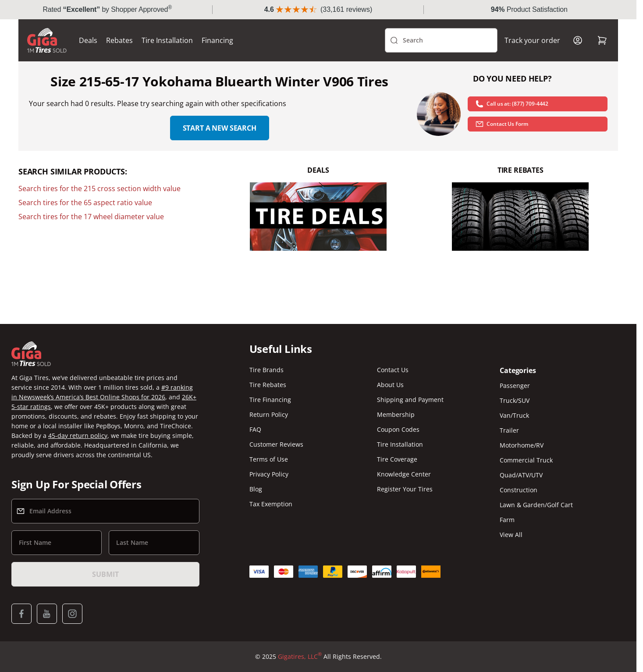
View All (511, 535)
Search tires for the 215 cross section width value (99, 188)
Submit (105, 574)
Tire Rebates (268, 385)
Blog (256, 489)
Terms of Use (269, 459)
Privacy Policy (269, 474)
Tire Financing (270, 400)
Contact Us (393, 370)
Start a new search (220, 128)
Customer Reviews (276, 444)
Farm (507, 520)
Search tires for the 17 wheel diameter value (91, 217)
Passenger (515, 386)
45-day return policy (78, 436)
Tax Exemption (271, 504)
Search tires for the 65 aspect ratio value (85, 203)
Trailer (509, 430)
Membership (396, 414)
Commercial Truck (526, 460)
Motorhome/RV (522, 445)
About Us (390, 385)
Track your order (532, 40)
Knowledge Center (404, 474)
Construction (519, 490)
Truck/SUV (515, 400)
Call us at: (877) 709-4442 (512, 104)
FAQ (255, 429)
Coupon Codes (398, 429)
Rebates (119, 40)
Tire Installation (167, 40)
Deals (88, 40)
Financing (217, 40)
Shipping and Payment (410, 400)
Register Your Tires (405, 489)
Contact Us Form (501, 124)
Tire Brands (266, 370)
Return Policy (269, 414)
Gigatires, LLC (300, 657)
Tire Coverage (397, 459)
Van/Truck (514, 415)
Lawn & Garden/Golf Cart (536, 505)
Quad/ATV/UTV (521, 475)
